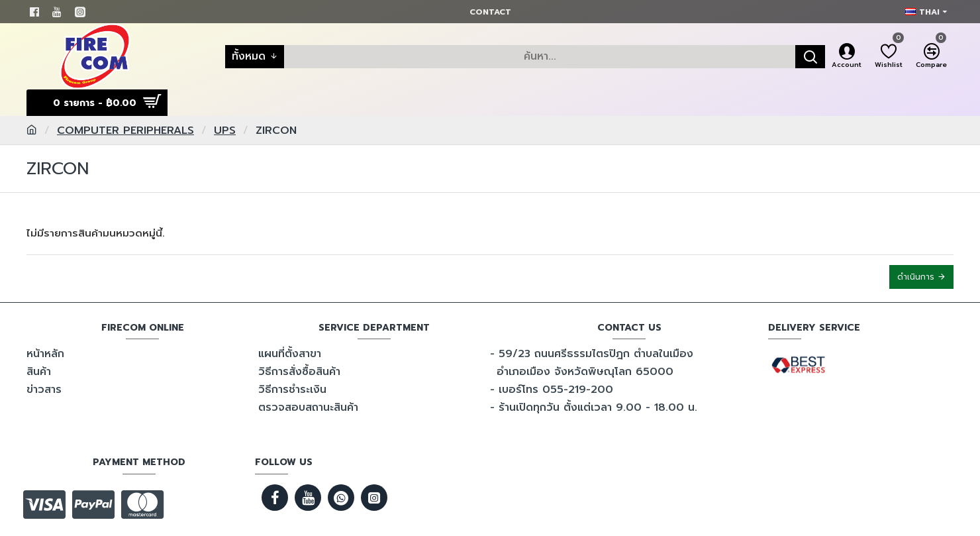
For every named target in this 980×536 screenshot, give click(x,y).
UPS (225, 131)
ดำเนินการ (916, 277)
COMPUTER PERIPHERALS (125, 131)
